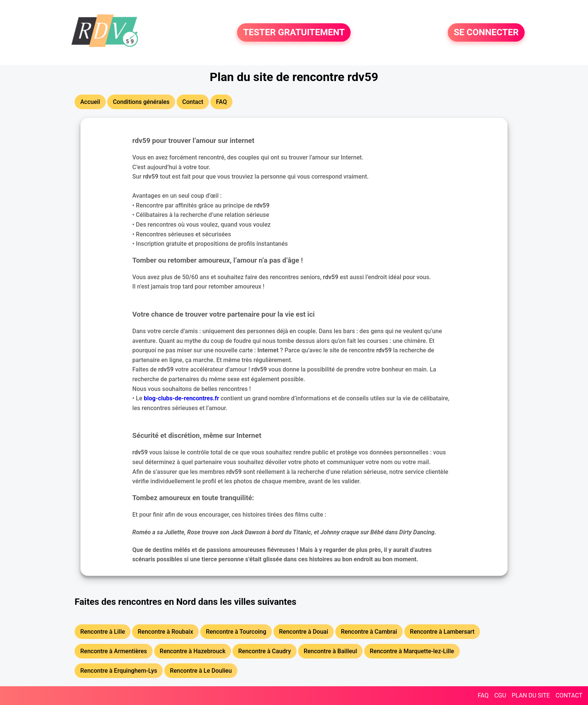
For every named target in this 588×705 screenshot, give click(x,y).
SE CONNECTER (486, 33)
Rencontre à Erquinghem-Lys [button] (119, 671)
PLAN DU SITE (531, 695)
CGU (500, 695)
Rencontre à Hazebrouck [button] (193, 651)
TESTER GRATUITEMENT (294, 33)
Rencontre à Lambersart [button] (442, 632)
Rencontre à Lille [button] (103, 632)
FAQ (483, 695)
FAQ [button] (221, 102)
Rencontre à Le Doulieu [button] (201, 671)
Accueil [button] (90, 102)
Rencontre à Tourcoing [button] (236, 632)
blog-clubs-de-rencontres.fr (182, 398)
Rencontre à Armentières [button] (114, 651)
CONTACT (569, 695)
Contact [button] (193, 102)
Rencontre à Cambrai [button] (369, 632)
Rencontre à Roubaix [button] (165, 632)
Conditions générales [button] (141, 102)
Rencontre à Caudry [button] (264, 651)
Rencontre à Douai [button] (304, 632)
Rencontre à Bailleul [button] (330, 651)
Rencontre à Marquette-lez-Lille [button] (412, 651)
